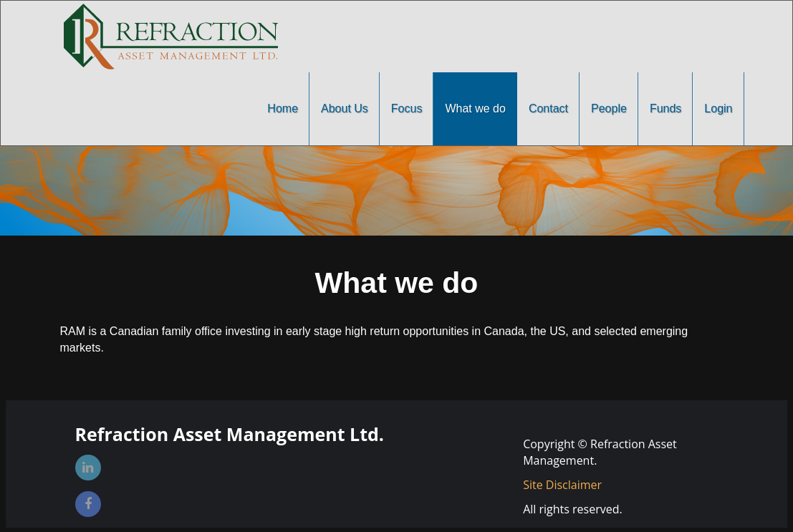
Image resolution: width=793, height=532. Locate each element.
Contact (548, 108)
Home (283, 108)
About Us (345, 108)
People (609, 108)
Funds (665, 108)
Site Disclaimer (562, 485)
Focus (407, 108)
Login (718, 108)
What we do (475, 108)
